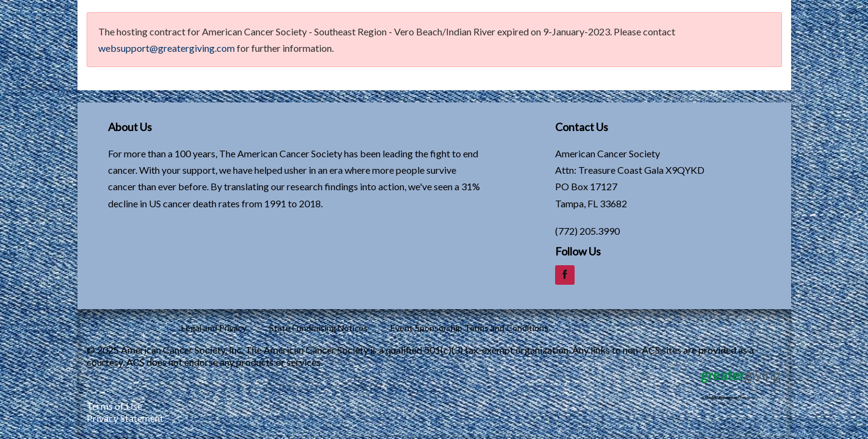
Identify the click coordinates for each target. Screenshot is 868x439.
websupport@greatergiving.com (167, 48)
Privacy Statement (125, 418)
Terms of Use (114, 406)
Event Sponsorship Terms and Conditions (469, 328)
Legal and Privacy (214, 328)
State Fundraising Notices (318, 328)
